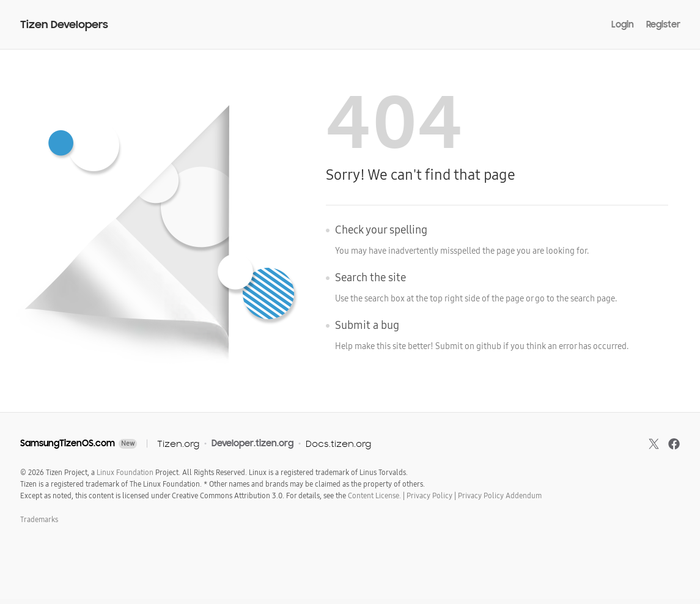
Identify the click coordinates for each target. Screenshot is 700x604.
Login (623, 24)
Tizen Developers (64, 25)
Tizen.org (178, 444)
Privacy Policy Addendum (500, 496)
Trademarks (39, 520)
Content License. (374, 496)
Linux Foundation (125, 473)
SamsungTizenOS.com (68, 443)
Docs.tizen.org (338, 444)
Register (663, 24)
